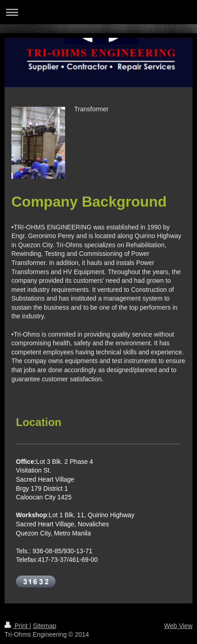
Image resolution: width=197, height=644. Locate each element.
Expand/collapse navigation (98, 12)
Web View (178, 626)
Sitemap (44, 626)
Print (17, 626)
